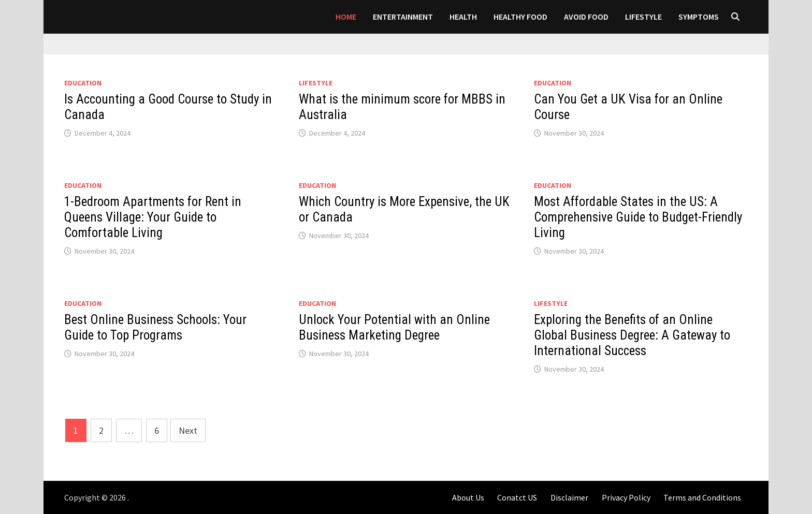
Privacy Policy (626, 497)
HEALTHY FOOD (520, 17)
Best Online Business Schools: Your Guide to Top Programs (155, 327)
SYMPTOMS (699, 17)
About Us (468, 497)
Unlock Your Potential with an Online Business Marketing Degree (394, 327)
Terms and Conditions (702, 497)
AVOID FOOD (586, 17)
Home (346, 17)
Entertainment (403, 17)
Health (463, 17)
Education (83, 83)
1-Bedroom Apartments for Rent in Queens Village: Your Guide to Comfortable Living (153, 217)
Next (188, 430)
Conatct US (517, 497)
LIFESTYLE (643, 17)
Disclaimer (569, 497)
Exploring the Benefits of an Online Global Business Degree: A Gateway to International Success (632, 335)
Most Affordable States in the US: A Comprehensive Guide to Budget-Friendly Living (638, 217)
